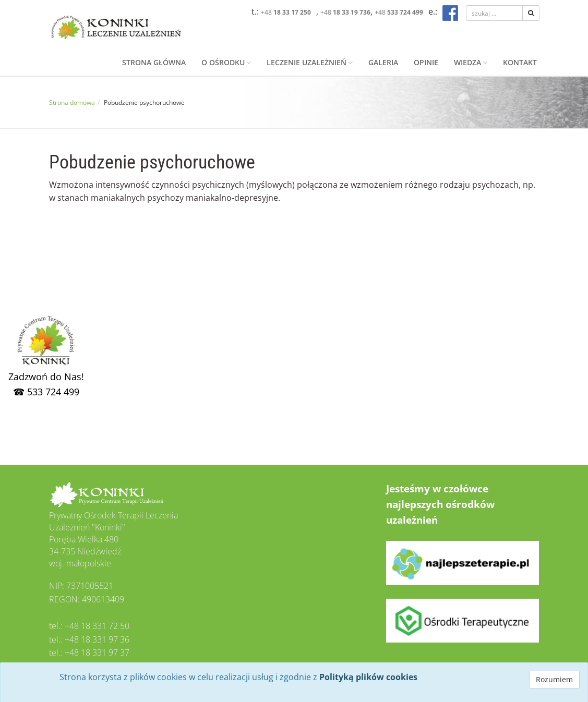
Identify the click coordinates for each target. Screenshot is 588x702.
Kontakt (520, 62)
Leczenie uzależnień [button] (310, 62)
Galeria (383, 62)
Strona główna (154, 62)
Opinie (426, 62)
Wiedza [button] (471, 62)
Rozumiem (554, 679)
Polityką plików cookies (368, 677)
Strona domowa (72, 102)
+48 (286, 12)
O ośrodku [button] (226, 62)
